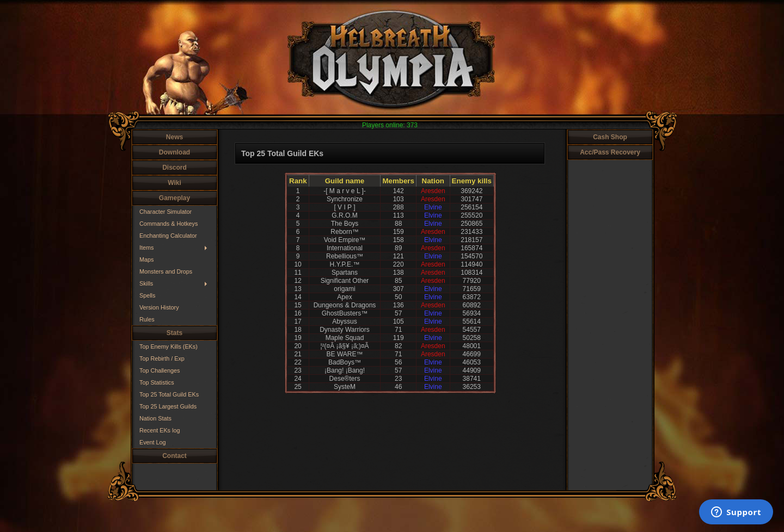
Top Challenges (160, 370)
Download (174, 152)
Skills (146, 283)
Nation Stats (155, 418)
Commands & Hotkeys (169, 224)
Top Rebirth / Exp (162, 358)
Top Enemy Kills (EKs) (169, 347)
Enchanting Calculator (168, 236)
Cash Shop (610, 137)
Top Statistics (157, 382)
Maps (146, 259)
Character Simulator (166, 212)
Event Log (153, 442)
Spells (147, 295)
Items (146, 248)
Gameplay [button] (174, 198)
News (174, 137)
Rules (147, 319)
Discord (174, 168)
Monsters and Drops (166, 271)
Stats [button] (174, 333)
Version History (159, 307)
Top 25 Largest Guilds (168, 406)
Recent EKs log (160, 430)
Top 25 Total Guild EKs (169, 394)
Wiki (174, 183)
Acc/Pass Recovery (610, 152)
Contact (174, 456)
